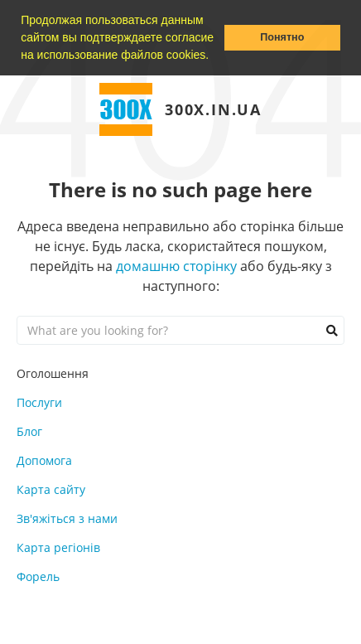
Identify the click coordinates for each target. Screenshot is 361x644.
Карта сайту (51, 489)
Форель (38, 576)
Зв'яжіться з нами (67, 518)
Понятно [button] (282, 37)
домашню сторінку (176, 266)
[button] (214, 56)
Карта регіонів (58, 547)
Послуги (39, 402)
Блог (29, 431)
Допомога (44, 460)
